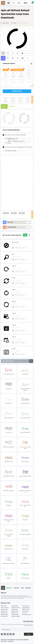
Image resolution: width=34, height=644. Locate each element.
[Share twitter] (8, 634)
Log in (25, 3)
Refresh (14, 213)
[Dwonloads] (23, 248)
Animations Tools (16, 608)
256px (6, 101)
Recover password (27, 615)
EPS (13, 73)
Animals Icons (4, 609)
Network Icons (15, 611)
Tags (22, 588)
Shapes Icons (15, 613)
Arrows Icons (15, 609)
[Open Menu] (19, 3)
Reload (22, 213)
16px (6, 98)
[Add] (13, 248)
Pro (23, 58)
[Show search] (14, 3)
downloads (17, 91)
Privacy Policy (4, 616)
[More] (26, 248)
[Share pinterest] (11, 634)
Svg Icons (3, 3)
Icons (4, 106)
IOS (29, 76)
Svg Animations (26, 608)
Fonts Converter (5, 608)
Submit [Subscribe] (29, 634)
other (15, 23)
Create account (15, 615)
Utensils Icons (4, 613)
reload (14, 278)
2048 (28, 101)
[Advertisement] (17, 182)
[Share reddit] (5, 634)
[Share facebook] (2, 634)
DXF (6, 76)
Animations (12, 106)
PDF (6, 73)
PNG (29, 70)
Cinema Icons (25, 611)
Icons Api (24, 613)
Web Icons (28, 588)
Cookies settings (16, 616)
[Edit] (16, 248)
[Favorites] (19, 248)
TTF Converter (25, 606)
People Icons (4, 611)
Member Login (4, 615)
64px (20, 98)
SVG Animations (17, 70)
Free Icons (17, 588)
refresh (14, 266)
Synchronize (6, 213)
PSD (29, 73)
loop (13, 254)
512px (13, 101)
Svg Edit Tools (15, 606)
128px (28, 98)
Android (21, 76)
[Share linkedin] (14, 634)
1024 (20, 101)
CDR (21, 73)
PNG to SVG (4, 606)
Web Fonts (9, 588)
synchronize (15, 242)
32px (13, 98)
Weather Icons (26, 609)
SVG (6, 70)
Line (13, 76)
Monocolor (6, 23)
